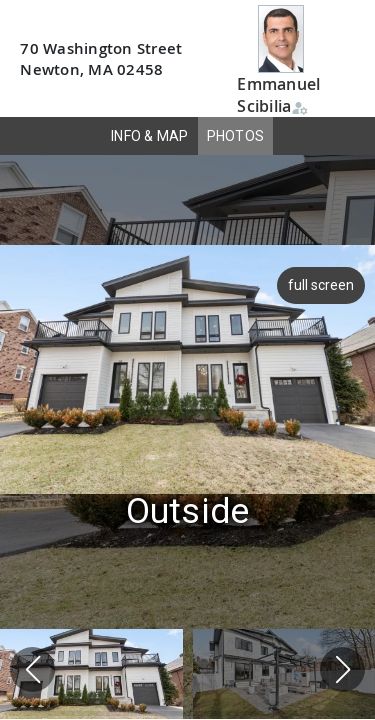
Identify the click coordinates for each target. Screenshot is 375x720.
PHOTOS (236, 136)
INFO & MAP (150, 136)
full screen (319, 285)
